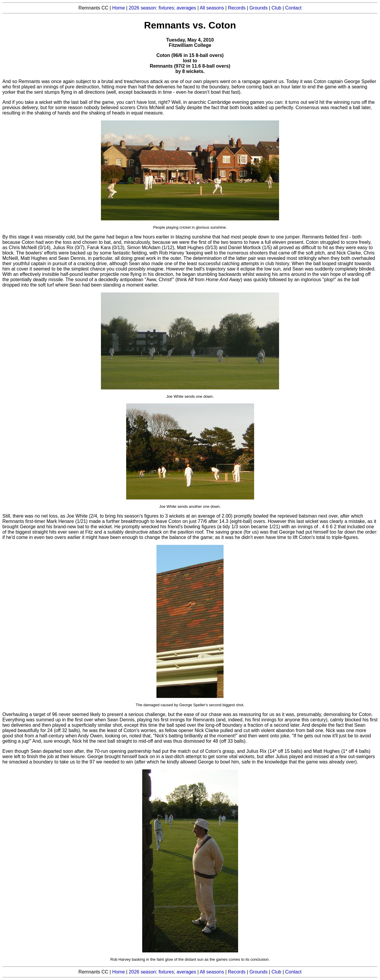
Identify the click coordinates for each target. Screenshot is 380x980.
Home (119, 8)
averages (186, 8)
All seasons (212, 8)
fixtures (166, 8)
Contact (293, 8)
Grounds (258, 8)
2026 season (142, 8)
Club (277, 8)
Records (237, 8)
